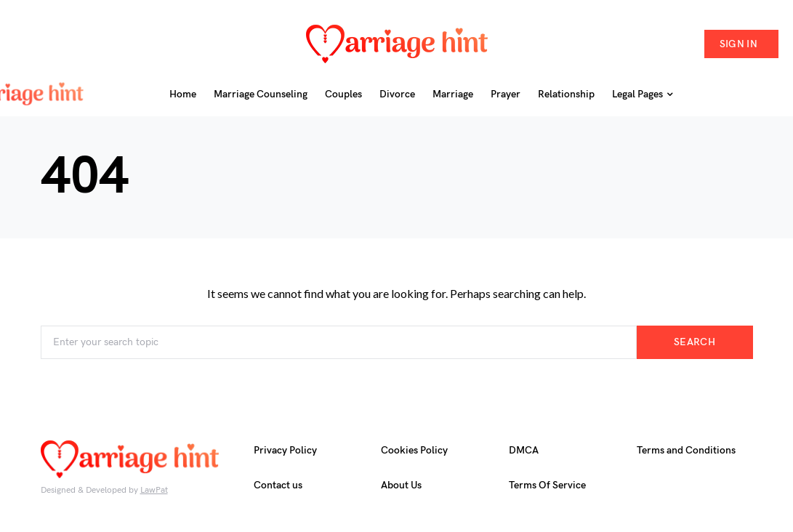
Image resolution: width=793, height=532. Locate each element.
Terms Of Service (547, 485)
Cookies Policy (414, 450)
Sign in (738, 44)
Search (695, 342)
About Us (401, 485)
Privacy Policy (285, 450)
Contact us (278, 485)
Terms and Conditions (686, 450)
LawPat (154, 490)
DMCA (524, 450)
